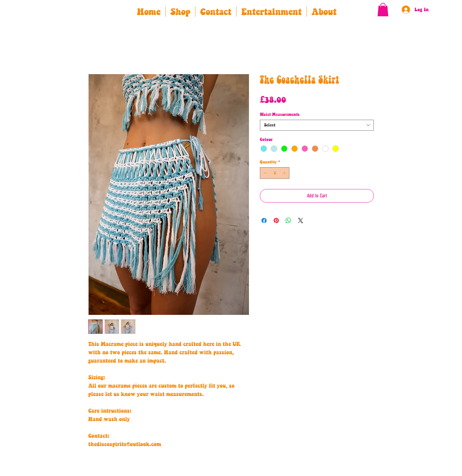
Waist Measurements (280, 115)
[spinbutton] (275, 173)
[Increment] (285, 173)
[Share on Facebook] (264, 221)
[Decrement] (265, 173)
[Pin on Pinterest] (276, 221)
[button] (383, 10)
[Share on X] (301, 221)
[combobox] (317, 125)
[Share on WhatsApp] (288, 221)
